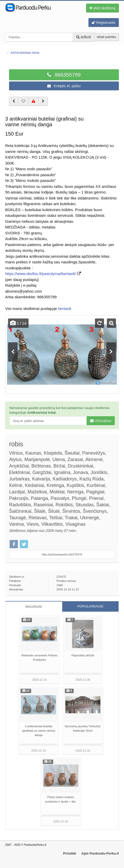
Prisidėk (70, 853)
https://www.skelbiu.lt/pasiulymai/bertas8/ (41, 274)
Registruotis (104, 23)
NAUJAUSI (34, 607)
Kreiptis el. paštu (64, 86)
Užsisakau (101, 421)
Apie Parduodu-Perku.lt (100, 853)
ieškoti (84, 37)
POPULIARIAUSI (90, 606)
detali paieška (106, 37)
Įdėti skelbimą (102, 8)
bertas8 (65, 309)
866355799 (64, 75)
